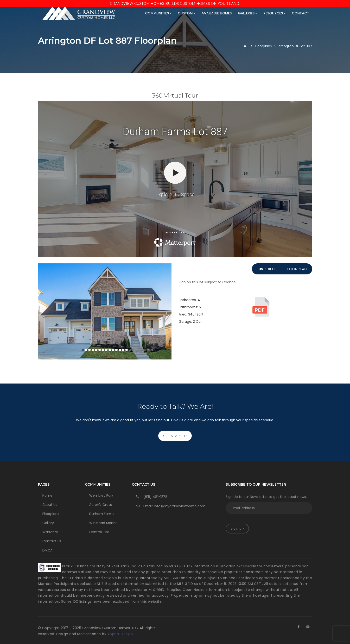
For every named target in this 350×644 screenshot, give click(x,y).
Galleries (248, 13)
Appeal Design (120, 634)
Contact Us (52, 541)
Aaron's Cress (101, 505)
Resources (274, 13)
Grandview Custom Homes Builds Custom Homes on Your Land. (175, 4)
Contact (300, 13)
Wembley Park (101, 495)
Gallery (48, 523)
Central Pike (99, 532)
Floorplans (263, 46)
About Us (50, 505)
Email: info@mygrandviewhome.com (174, 506)
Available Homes (217, 13)
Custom (187, 13)
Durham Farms (102, 514)
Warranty (50, 532)
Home (47, 495)
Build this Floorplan (283, 269)
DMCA (47, 550)
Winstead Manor (103, 523)
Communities (158, 13)
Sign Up (237, 529)
